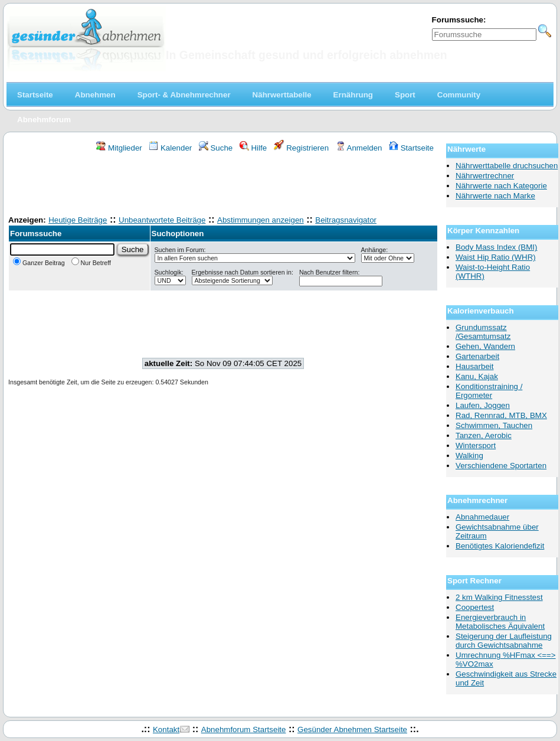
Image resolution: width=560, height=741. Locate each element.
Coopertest (475, 607)
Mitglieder (119, 148)
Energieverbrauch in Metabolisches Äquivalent (500, 622)
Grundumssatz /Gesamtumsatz (483, 332)
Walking (469, 456)
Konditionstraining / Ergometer (489, 391)
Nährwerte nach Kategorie (501, 186)
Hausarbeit (474, 366)
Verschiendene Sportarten (501, 466)
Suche (216, 148)
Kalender (170, 148)
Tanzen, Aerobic (484, 435)
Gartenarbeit (477, 356)
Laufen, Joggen (483, 405)
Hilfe (253, 148)
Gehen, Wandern (485, 346)
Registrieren (302, 148)
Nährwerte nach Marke (495, 196)
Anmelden (359, 148)
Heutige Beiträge (78, 220)
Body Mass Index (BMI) (497, 247)
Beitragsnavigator (346, 220)
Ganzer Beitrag (39, 263)
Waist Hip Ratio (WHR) (496, 257)
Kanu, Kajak (477, 376)
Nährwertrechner (485, 176)
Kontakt (166, 729)
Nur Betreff (91, 263)
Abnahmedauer (482, 517)
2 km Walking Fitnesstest (499, 597)
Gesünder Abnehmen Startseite (352, 729)
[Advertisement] (223, 185)
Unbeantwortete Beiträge (162, 220)
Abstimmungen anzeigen (261, 220)
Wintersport (476, 445)
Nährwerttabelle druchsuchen (507, 166)
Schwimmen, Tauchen (494, 425)
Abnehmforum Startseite (244, 729)
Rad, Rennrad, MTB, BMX (501, 415)
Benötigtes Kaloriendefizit (500, 546)
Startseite (411, 148)
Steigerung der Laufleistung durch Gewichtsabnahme (504, 641)
